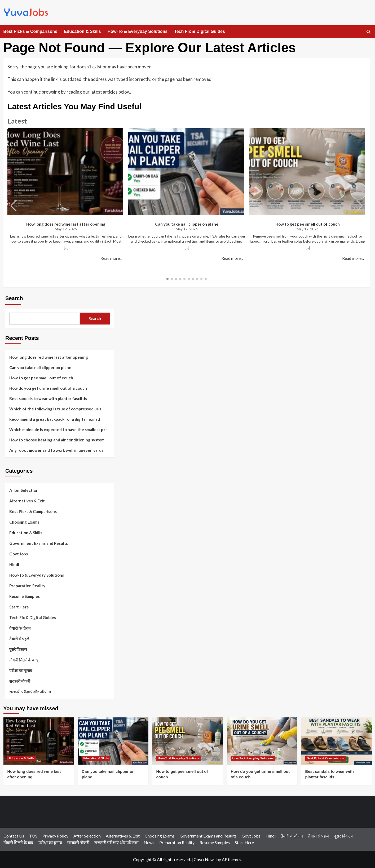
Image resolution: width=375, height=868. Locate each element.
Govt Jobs (19, 554)
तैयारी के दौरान (20, 628)
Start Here (19, 607)
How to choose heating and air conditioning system (57, 440)
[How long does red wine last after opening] (39, 741)
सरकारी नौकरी (20, 681)
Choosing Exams (24, 522)
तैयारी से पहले (19, 639)
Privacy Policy (55, 836)
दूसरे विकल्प (18, 649)
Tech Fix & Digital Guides (200, 31)
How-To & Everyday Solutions (138, 31)
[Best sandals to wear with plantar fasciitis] (337, 741)
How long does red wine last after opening (66, 224)
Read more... (111, 258)
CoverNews (205, 859)
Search (14, 298)
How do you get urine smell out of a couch (48, 388)
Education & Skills (82, 31)
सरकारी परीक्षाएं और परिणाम (30, 692)
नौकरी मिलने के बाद (23, 660)
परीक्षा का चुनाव (21, 670)
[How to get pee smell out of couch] (188, 741)
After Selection (24, 490)
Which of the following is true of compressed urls (55, 409)
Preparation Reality (27, 586)
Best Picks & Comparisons (30, 31)
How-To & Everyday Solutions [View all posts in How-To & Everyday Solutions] (179, 758)
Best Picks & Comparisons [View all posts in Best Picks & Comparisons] (325, 758)
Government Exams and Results (39, 543)
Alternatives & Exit (27, 501)
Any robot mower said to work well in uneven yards (56, 450)
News (149, 842)
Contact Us (14, 836)
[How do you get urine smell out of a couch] (262, 741)
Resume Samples (25, 596)
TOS (33, 836)
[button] (359, 206)
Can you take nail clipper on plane (187, 224)
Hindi (14, 564)
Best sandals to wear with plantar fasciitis (48, 398)
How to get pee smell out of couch (308, 224)
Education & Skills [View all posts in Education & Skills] (22, 758)
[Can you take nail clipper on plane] (113, 741)
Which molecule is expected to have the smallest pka (58, 429)
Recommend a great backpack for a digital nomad (55, 419)
